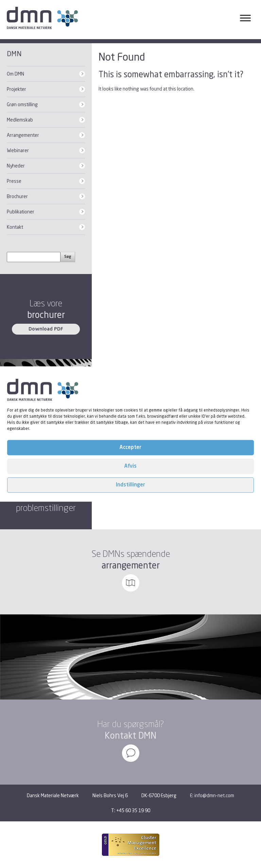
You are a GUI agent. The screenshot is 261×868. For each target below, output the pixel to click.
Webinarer (18, 150)
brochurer (46, 315)
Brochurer (17, 196)
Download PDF (46, 329)
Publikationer (21, 212)
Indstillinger (130, 485)
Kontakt (15, 227)
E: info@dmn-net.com (212, 795)
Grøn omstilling (22, 104)
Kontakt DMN (130, 735)
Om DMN (15, 74)
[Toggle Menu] (245, 18)
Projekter (16, 89)
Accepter (130, 447)
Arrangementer (23, 135)
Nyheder (16, 166)
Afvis (130, 466)
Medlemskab (20, 120)
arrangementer (131, 565)
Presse (14, 181)
